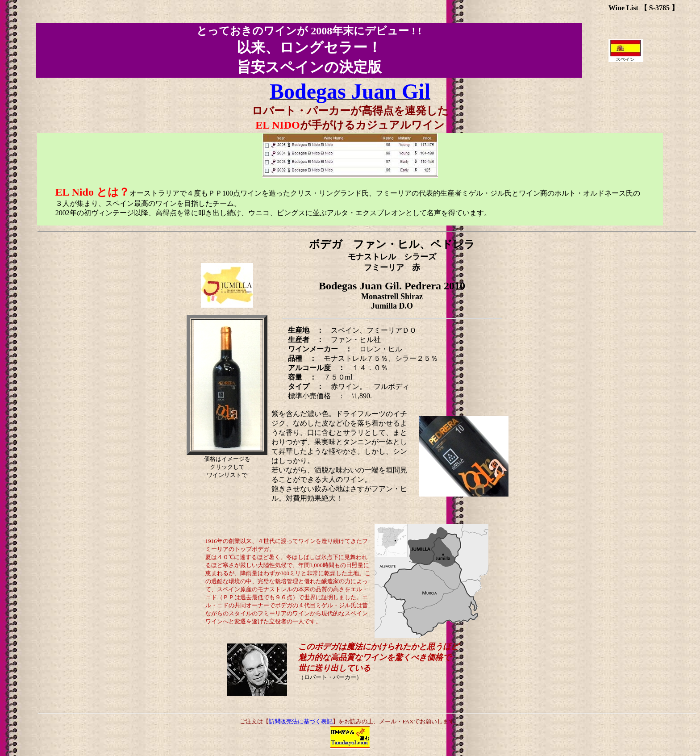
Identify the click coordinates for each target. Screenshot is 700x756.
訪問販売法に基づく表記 (301, 721)
